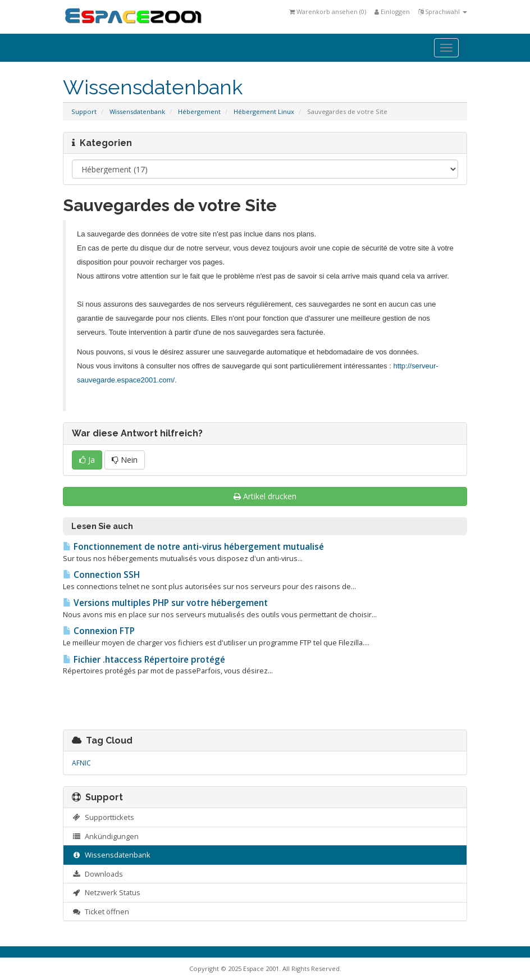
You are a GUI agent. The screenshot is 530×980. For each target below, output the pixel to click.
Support (84, 111)
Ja (87, 460)
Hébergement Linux (264, 111)
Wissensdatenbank (137, 111)
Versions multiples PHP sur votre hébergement (165, 603)
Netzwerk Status (106, 892)
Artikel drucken (265, 496)
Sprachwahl (443, 12)
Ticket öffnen (100, 911)
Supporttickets (103, 817)
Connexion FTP (99, 631)
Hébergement (199, 111)
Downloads (97, 874)
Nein (125, 460)
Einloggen (392, 12)
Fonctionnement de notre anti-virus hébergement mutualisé (193, 547)
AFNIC (81, 763)
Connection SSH (101, 575)
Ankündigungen (105, 836)
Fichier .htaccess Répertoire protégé (144, 660)
